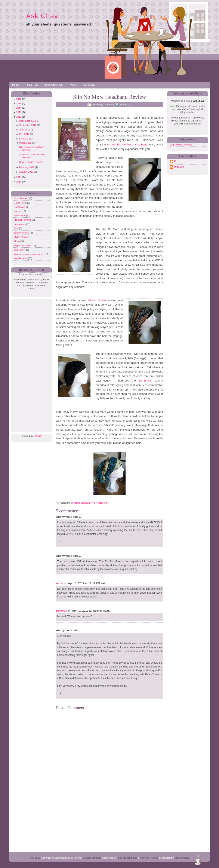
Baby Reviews (21, 198)
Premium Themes (149, 858)
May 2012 (24, 134)
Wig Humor (20, 250)
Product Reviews (23, 220)
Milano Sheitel (97, 300)
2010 (19, 182)
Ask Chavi (43, 16)
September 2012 (28, 125)
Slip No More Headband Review (110, 97)
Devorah (62, 611)
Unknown (179, 167)
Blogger (38, 436)
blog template (182, 858)
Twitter (73, 85)
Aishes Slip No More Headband (127, 144)
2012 (19, 117)
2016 (19, 99)
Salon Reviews (22, 233)
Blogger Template (92, 858)
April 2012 (24, 139)
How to (18, 211)
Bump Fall (145, 381)
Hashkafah (20, 207)
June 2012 (24, 130)
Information (20, 216)
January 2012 (26, 172)
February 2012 (27, 167)
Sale (16, 228)
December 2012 (27, 121)
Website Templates (128, 858)
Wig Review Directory (181, 145)
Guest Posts (20, 203)
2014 (19, 108)
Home (16, 85)
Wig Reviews (21, 258)
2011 (19, 177)
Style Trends (21, 237)
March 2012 (25, 143)
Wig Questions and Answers (29, 254)
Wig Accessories (23, 245)
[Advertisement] (30, 363)
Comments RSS (53, 85)
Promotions (20, 224)
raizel (60, 583)
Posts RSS (32, 85)
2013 (19, 112)
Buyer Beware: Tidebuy (31, 162)
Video (17, 241)
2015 (19, 103)
